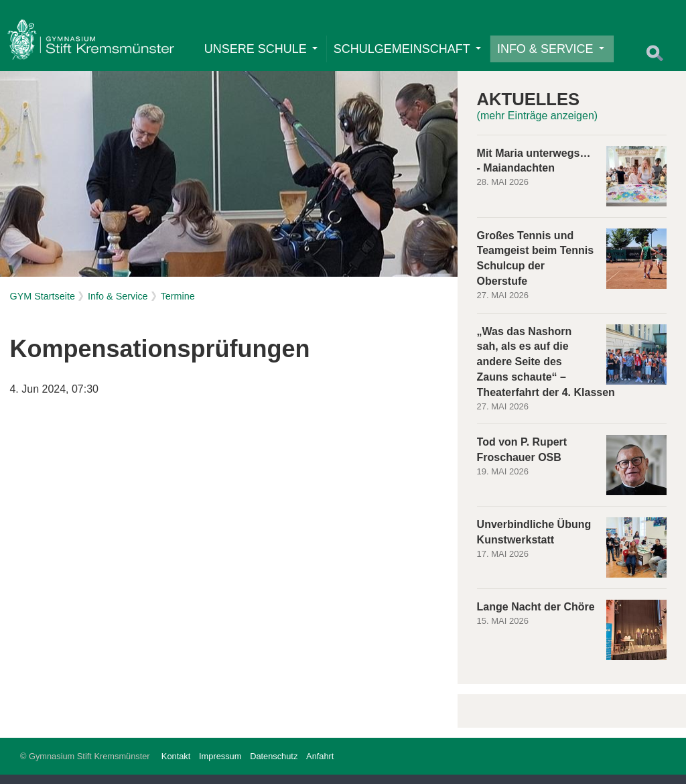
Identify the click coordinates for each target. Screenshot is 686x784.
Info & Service (554, 54)
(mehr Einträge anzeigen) (538, 125)
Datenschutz (274, 766)
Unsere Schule (264, 54)
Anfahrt (320, 766)
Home (94, 44)
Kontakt (176, 766)
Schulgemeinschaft (411, 54)
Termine (178, 306)
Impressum (220, 766)
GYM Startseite (42, 306)
